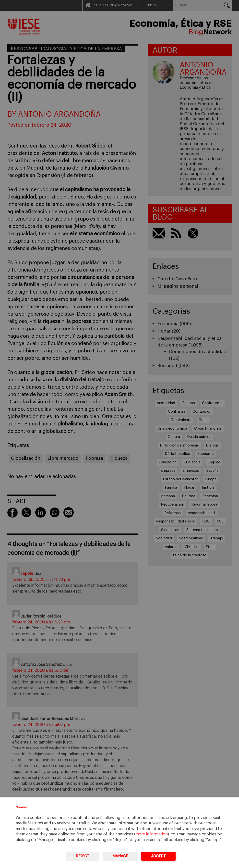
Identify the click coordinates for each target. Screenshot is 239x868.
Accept (158, 856)
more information (152, 834)
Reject (83, 856)
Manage (120, 856)
